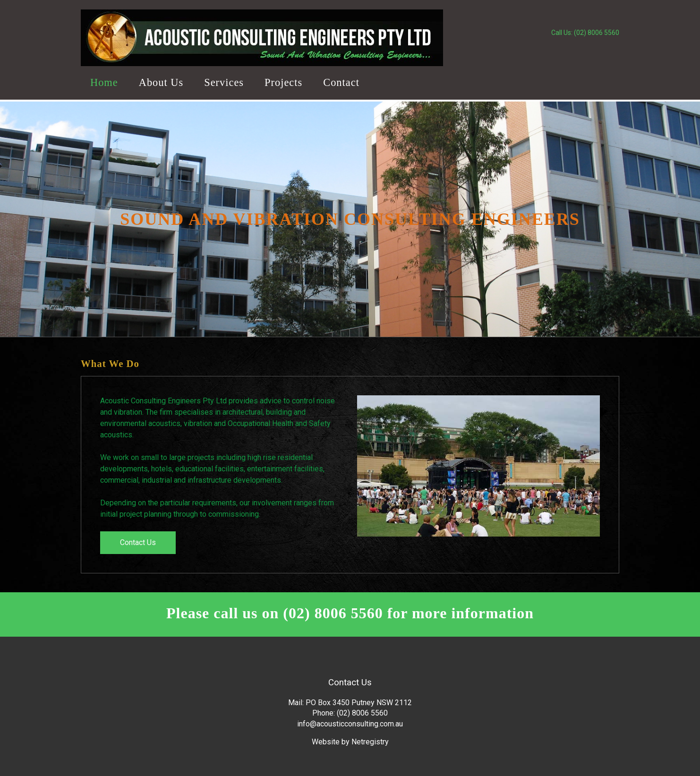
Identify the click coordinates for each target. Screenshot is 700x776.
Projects (283, 82)
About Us (161, 82)
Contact (341, 82)
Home (104, 82)
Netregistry (370, 742)
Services (224, 82)
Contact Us (138, 542)
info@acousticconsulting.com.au (350, 724)
